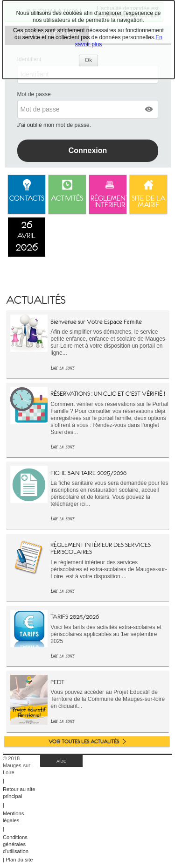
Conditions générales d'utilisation (16, 844)
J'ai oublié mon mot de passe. (55, 125)
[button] (149, 109)
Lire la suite (62, 367)
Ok (91, 61)
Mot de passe (34, 94)
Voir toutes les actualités (84, 742)
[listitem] (27, 237)
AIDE (61, 761)
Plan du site (19, 860)
